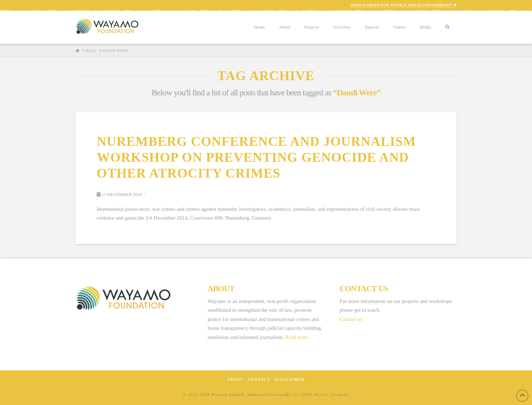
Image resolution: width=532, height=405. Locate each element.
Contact (259, 379)
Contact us (351, 319)
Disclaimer (289, 379)
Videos (399, 27)
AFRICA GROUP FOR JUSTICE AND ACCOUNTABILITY (403, 5)
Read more (297, 337)
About (285, 27)
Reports (372, 27)
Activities (342, 27)
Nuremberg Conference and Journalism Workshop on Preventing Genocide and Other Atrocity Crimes (256, 157)
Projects (312, 27)
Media (425, 27)
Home (259, 27)
